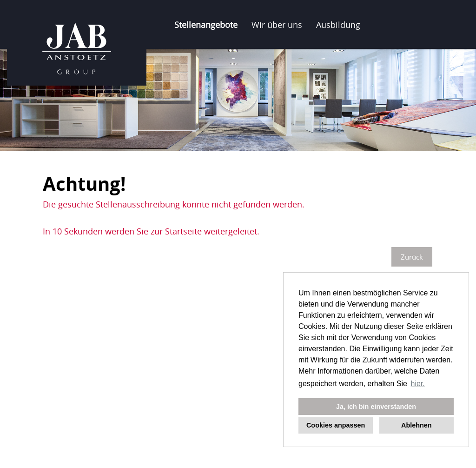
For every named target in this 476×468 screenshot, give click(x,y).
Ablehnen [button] (416, 425)
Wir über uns (277, 25)
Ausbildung (338, 25)
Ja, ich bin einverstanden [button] (376, 407)
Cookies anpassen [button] (336, 425)
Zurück (412, 257)
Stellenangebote (206, 25)
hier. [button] (418, 384)
